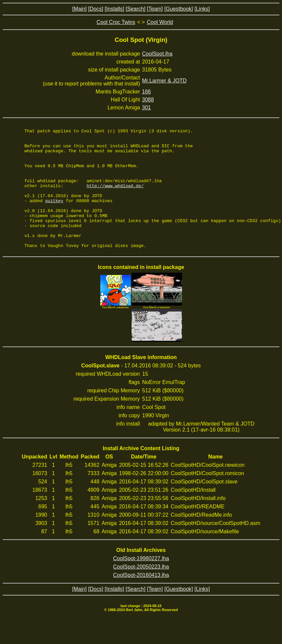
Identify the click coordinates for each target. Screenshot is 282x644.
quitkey (54, 215)
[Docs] (95, 9)
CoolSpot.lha (157, 54)
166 (147, 92)
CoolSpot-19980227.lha (141, 582)
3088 (148, 100)
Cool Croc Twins (116, 22)
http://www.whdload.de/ (115, 197)
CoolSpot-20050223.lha (141, 591)
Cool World (160, 22)
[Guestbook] (179, 9)
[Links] (202, 9)
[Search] (136, 9)
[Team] (155, 9)
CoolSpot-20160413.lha (141, 599)
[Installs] (114, 9)
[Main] (79, 9)
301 (147, 108)
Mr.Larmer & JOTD (164, 81)
